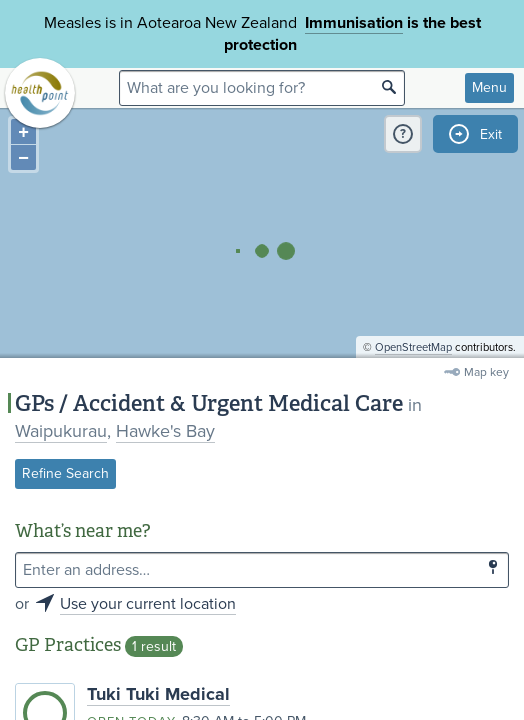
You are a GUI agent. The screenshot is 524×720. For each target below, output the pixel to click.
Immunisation (354, 23)
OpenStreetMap (413, 347)
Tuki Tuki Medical (158, 694)
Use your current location (148, 604)
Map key (486, 372)
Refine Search (65, 473)
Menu (489, 87)
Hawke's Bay (165, 431)
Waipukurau (61, 431)
